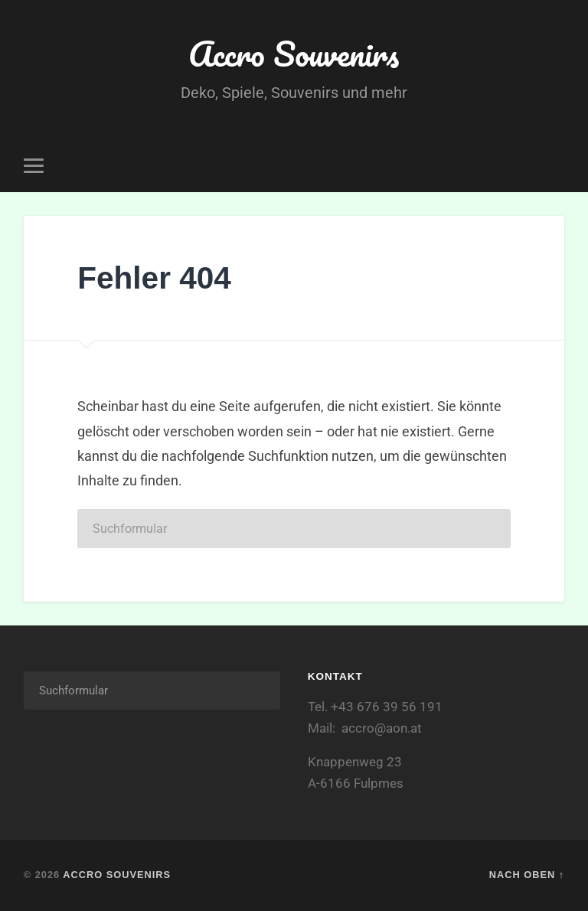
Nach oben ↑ (527, 875)
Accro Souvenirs (294, 53)
